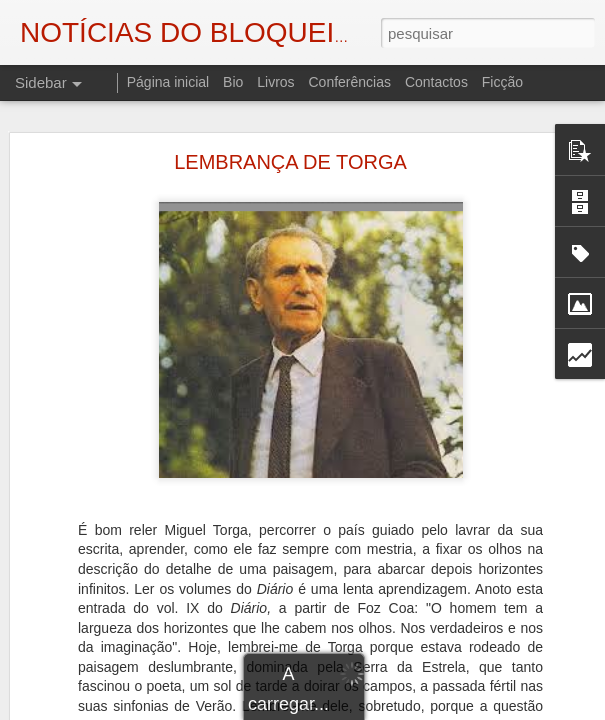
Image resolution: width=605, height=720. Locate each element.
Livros (275, 82)
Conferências (349, 82)
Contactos (436, 82)
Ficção (502, 82)
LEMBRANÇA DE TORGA (290, 162)
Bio (233, 82)
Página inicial (168, 82)
